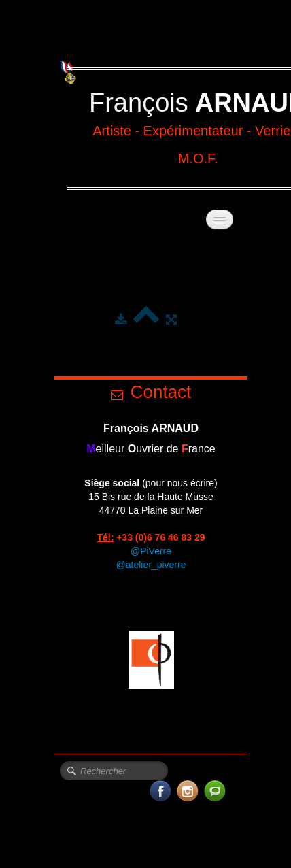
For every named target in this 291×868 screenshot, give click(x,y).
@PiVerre (151, 551)
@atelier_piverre (151, 565)
